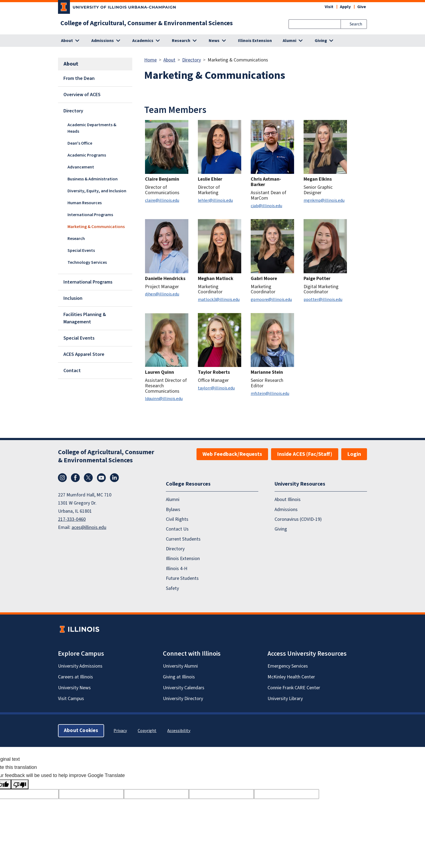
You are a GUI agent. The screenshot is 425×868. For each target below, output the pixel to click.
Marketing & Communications (96, 227)
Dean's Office (80, 143)
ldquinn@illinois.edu (164, 399)
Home (150, 60)
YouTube (101, 478)
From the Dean (79, 78)
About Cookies (81, 731)
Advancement (81, 167)
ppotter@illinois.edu (323, 300)
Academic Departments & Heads (92, 128)
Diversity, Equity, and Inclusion (97, 191)
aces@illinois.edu (89, 527)
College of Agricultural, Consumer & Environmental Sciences (147, 23)
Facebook (75, 478)
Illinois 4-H (177, 569)
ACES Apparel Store (84, 354)
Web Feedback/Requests (232, 454)
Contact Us (177, 529)
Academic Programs (87, 155)
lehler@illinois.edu (215, 200)
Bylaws (173, 509)
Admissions (286, 509)
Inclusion (73, 298)
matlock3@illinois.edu (219, 300)
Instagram (62, 478)
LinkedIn (114, 478)
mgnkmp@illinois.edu (324, 200)
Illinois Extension (255, 41)
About (169, 60)
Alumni (173, 500)
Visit (329, 7)
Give (362, 7)
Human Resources (85, 203)
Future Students (182, 578)
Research (76, 239)
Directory (73, 111)
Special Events (81, 251)
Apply (345, 7)
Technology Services (87, 262)
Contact (72, 371)
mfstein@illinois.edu (270, 394)
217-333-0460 (72, 519)
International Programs (90, 215)
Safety (172, 588)
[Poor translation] (20, 784)
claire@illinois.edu (162, 200)
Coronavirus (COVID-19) (298, 519)
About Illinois (288, 500)
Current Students (183, 539)
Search (356, 24)
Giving (281, 529)
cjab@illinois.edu (266, 206)
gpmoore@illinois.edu (271, 300)
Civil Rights (177, 519)
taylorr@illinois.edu (216, 388)
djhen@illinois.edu (162, 294)
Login (354, 454)
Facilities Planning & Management (85, 318)
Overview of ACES (82, 95)
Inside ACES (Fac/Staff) (305, 454)
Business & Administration (93, 179)
